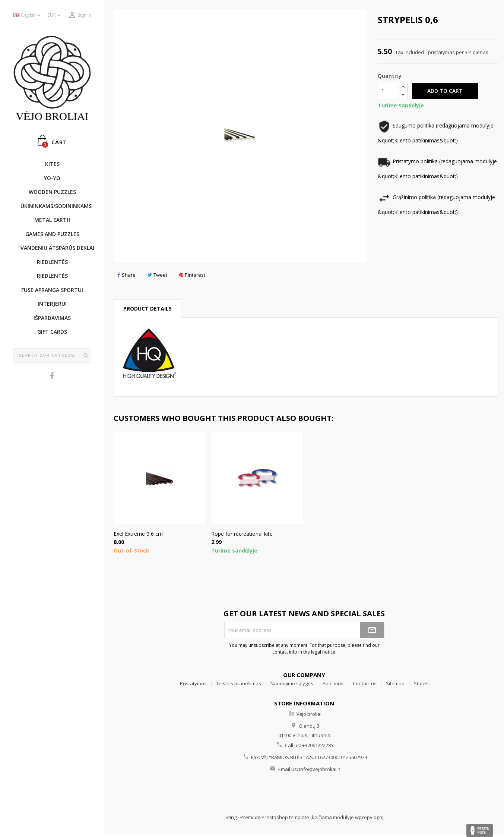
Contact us (365, 683)
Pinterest (192, 275)
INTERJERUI (52, 304)
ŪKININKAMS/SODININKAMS (56, 206)
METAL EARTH (52, 220)
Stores (421, 683)
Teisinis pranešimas (239, 683)
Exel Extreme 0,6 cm (138, 534)
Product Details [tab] (148, 309)
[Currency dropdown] (55, 15)
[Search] (52, 356)
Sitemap (395, 683)
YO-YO (52, 178)
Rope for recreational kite (242, 534)
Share (126, 275)
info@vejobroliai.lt (320, 769)
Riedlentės (52, 262)
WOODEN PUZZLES (52, 192)
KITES (52, 164)
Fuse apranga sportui (52, 290)
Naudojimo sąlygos (292, 683)
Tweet (157, 275)
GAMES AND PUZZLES (52, 234)
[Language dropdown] (28, 15)
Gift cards (52, 332)
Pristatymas (193, 683)
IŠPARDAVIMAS (52, 318)
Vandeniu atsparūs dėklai (56, 248)
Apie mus (333, 683)
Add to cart (445, 91)
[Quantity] (388, 91)
